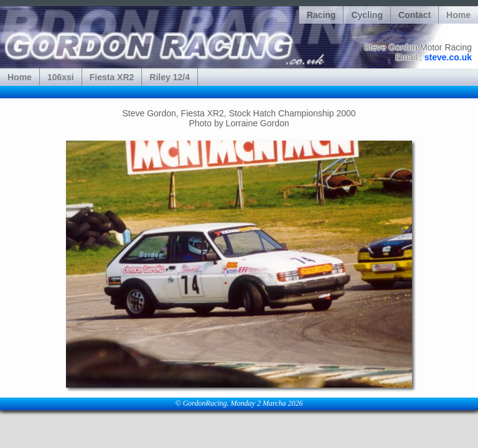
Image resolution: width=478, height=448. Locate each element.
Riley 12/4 (170, 77)
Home (458, 15)
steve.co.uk (448, 57)
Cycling (367, 15)
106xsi (61, 77)
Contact (415, 15)
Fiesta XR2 (112, 77)
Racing (321, 15)
